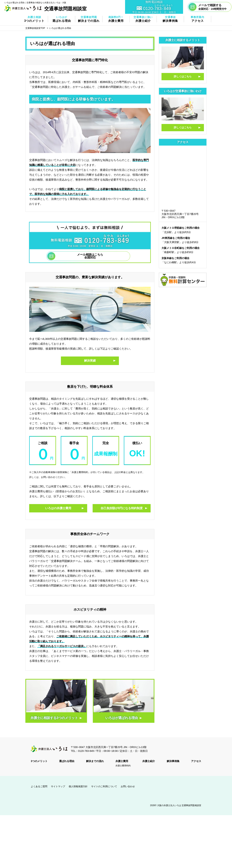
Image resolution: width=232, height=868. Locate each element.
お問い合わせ (128, 786)
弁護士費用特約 (123, 766)
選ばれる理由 (67, 761)
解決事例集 (173, 761)
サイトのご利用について (104, 786)
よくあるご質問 (39, 786)
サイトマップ (58, 786)
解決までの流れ (95, 761)
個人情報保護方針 (78, 786)
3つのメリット (39, 761)
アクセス (196, 761)
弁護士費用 (122, 761)
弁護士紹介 (149, 761)
